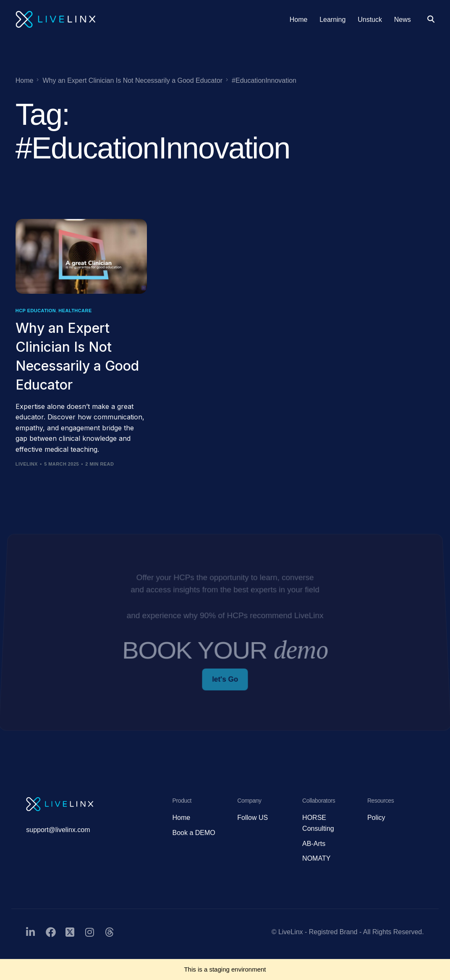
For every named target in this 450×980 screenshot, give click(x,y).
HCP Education (36, 311)
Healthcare (75, 311)
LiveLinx (27, 464)
